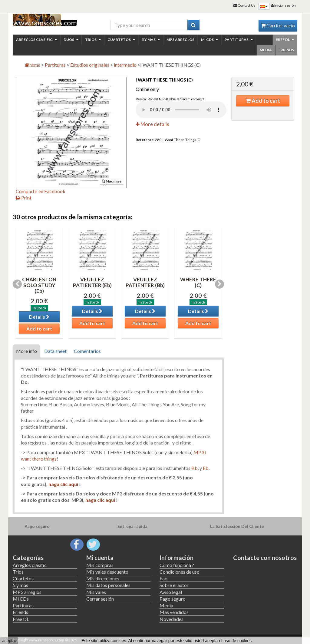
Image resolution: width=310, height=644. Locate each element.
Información (176, 558)
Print (24, 198)
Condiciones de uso (180, 572)
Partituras (239, 40)
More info (26, 351)
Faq (163, 578)
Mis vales (96, 592)
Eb (206, 468)
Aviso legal (171, 592)
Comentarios (87, 351)
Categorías (28, 558)
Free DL (285, 40)
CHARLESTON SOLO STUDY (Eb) (39, 285)
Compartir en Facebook (41, 191)
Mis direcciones (103, 578)
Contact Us (244, 5)
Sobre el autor (174, 585)
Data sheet (55, 351)
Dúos (71, 40)
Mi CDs (209, 40)
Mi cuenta (100, 558)
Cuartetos (121, 40)
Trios (93, 40)
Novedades (171, 619)
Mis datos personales (108, 585)
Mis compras (100, 565)
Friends (286, 50)
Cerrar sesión (100, 599)
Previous (17, 284)
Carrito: (278, 25)
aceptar (9, 641)
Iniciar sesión (283, 5)
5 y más (151, 40)
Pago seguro (173, 599)
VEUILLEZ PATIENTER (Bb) (145, 282)
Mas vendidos (174, 612)
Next (219, 284)
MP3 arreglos (180, 40)
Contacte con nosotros (265, 558)
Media (266, 50)
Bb (195, 468)
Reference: (145, 140)
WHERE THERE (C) (198, 282)
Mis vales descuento (107, 572)
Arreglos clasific (36, 40)
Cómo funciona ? (177, 565)
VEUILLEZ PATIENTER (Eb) (92, 282)
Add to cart (263, 101)
